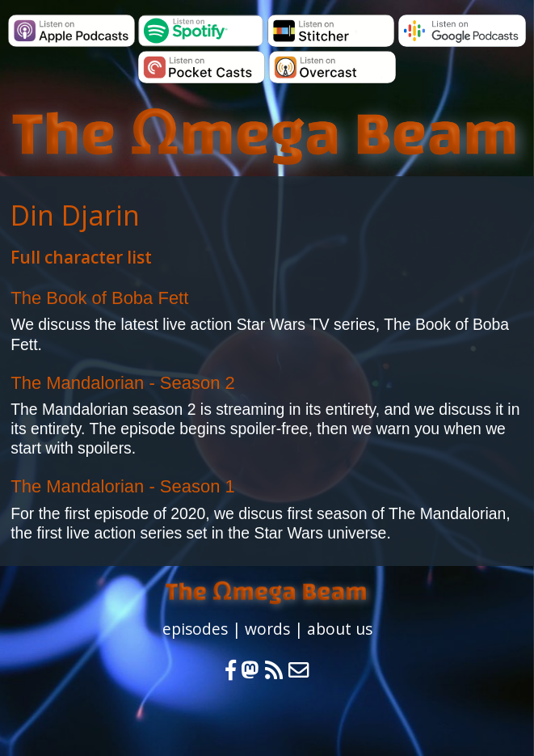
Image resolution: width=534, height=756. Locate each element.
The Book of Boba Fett (99, 298)
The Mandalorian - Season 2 (123, 383)
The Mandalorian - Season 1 (123, 486)
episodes (195, 629)
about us (340, 629)
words (267, 629)
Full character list (81, 257)
